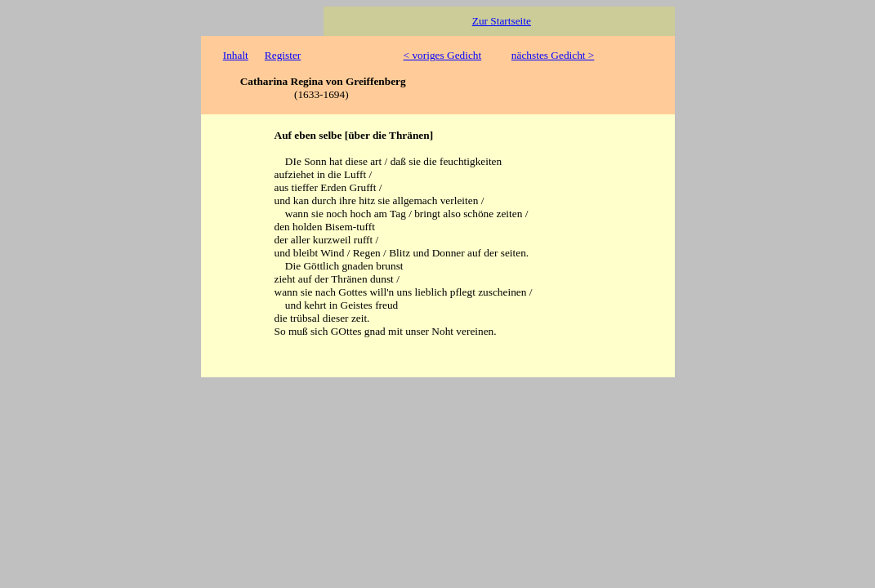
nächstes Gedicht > (553, 55)
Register (283, 55)
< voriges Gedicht (443, 55)
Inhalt (236, 55)
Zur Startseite (502, 21)
